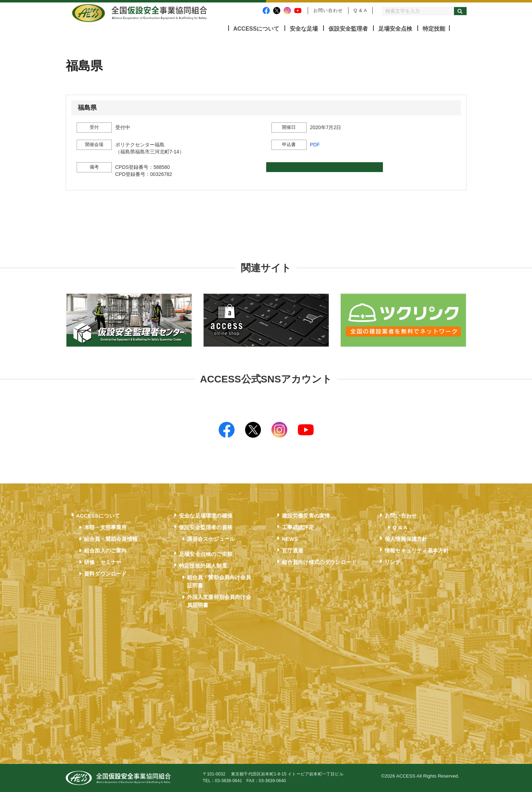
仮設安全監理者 (348, 29)
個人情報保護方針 (406, 539)
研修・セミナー (103, 562)
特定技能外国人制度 (203, 566)
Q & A (361, 10)
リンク (393, 562)
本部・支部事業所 (105, 527)
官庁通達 (293, 550)
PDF (315, 145)
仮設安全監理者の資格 (206, 527)
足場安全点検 (395, 29)
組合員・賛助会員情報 (111, 539)
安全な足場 (304, 29)
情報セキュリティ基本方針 (417, 550)
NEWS (290, 539)
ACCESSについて (257, 29)
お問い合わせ (328, 10)
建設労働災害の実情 (306, 516)
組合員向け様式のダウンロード (319, 562)
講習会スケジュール (211, 539)
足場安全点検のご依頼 (206, 554)
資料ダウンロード (105, 574)
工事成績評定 (298, 527)
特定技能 (434, 29)
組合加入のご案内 (105, 550)
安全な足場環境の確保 (206, 516)
